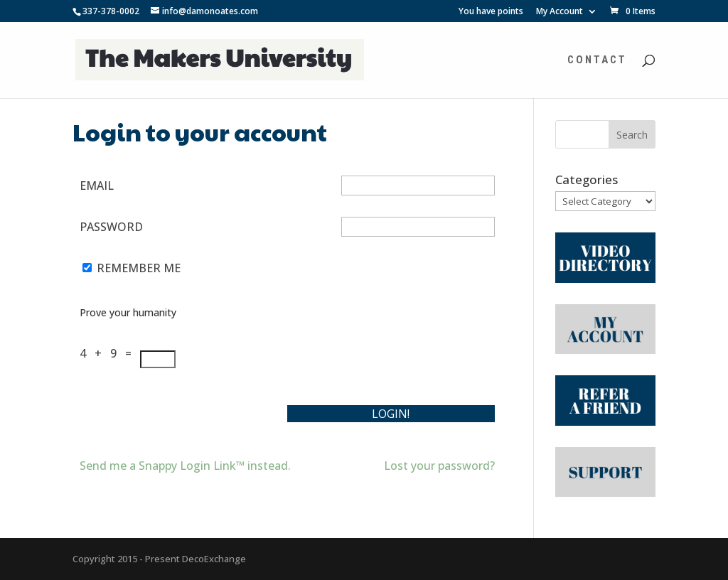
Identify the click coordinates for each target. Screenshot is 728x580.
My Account (560, 12)
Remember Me (139, 268)
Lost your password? (439, 466)
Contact (597, 60)
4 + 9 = (110, 353)
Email (97, 186)
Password (111, 227)
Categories (587, 179)
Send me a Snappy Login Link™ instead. (185, 466)
